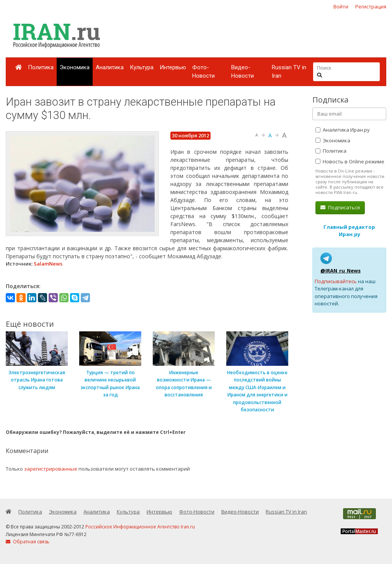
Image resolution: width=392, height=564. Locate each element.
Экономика (75, 67)
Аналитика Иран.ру (343, 130)
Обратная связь (28, 542)
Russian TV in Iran (289, 72)
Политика (41, 67)
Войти (341, 7)
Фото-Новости (203, 72)
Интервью (173, 67)
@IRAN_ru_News (341, 271)
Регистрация (371, 7)
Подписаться (340, 207)
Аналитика (110, 67)
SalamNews (48, 264)
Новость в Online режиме (350, 161)
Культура (142, 67)
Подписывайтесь (336, 281)
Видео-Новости (243, 72)
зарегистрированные (51, 469)
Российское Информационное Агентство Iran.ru (140, 527)
